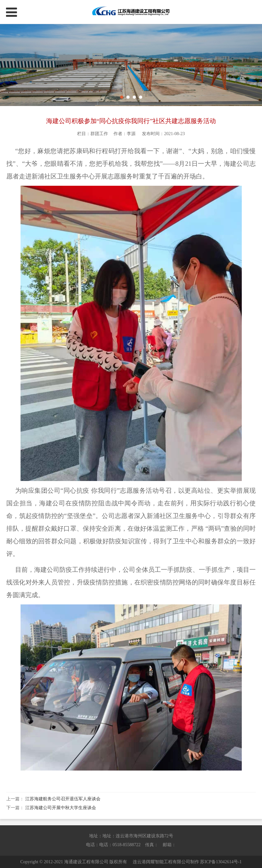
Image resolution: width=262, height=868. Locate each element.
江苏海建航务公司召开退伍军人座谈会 (63, 799)
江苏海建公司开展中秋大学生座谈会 (61, 808)
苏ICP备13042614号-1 (221, 862)
